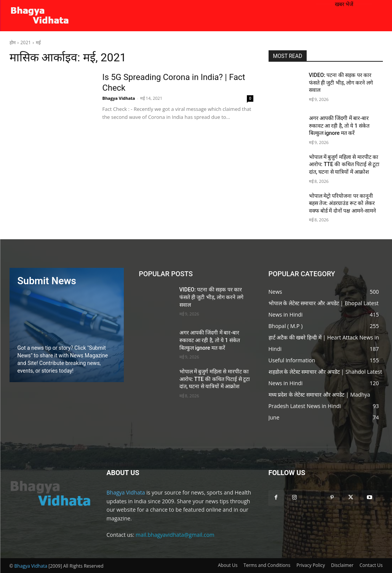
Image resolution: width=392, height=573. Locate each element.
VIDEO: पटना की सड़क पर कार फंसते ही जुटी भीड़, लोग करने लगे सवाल (341, 82)
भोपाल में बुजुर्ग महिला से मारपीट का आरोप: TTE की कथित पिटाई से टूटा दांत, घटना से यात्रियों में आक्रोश (344, 164)
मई (38, 42)
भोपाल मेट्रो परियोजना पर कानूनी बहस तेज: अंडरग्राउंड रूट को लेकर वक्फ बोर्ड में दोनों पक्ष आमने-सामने (342, 203)
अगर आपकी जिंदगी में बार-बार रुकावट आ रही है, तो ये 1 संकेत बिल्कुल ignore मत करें (339, 126)
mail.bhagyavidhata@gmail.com (175, 535)
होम (13, 42)
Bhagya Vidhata (119, 98)
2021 (26, 42)
